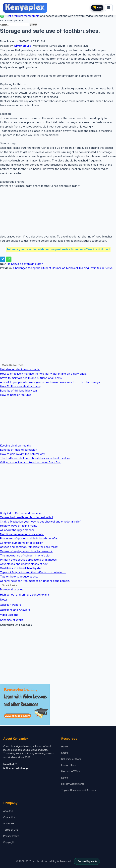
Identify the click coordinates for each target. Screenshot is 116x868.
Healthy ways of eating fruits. (18, 526)
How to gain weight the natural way (22, 454)
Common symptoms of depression (22, 543)
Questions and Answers (15, 610)
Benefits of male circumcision (19, 450)
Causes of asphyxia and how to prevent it (26, 551)
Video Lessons (9, 615)
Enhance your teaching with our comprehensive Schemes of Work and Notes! (58, 249)
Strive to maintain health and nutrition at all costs (31, 378)
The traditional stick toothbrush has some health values (35, 458)
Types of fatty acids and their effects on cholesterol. (33, 572)
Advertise (9, 823)
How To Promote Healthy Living (20, 386)
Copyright (9, 842)
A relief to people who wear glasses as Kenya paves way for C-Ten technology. (50, 382)
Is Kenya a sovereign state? (25, 264)
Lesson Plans (68, 765)
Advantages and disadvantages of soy (24, 564)
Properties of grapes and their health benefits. (29, 538)
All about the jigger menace (17, 530)
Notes (4, 600)
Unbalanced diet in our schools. (20, 369)
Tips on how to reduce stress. (19, 577)
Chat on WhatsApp (16, 768)
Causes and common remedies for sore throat (29, 547)
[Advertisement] (58, 211)
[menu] (109, 8)
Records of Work (71, 771)
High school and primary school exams (25, 595)
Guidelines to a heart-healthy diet (21, 568)
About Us (8, 811)
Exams (65, 753)
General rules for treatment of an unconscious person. (35, 581)
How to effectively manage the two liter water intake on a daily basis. (43, 374)
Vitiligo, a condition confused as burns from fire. (30, 462)
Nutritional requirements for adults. (22, 534)
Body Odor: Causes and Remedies (21, 513)
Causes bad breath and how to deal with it (27, 517)
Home (65, 747)
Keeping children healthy (16, 446)
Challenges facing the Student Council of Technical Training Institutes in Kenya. (63, 268)
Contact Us (9, 817)
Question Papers (10, 605)
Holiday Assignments (73, 784)
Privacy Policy (11, 836)
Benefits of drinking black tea (18, 391)
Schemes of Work (11, 620)
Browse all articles (12, 589)
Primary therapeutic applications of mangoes (28, 560)
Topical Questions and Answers (79, 790)
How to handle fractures (16, 395)
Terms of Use (11, 830)
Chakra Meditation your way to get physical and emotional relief (40, 522)
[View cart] (97, 8)
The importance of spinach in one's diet (25, 555)
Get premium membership (23, 16)
